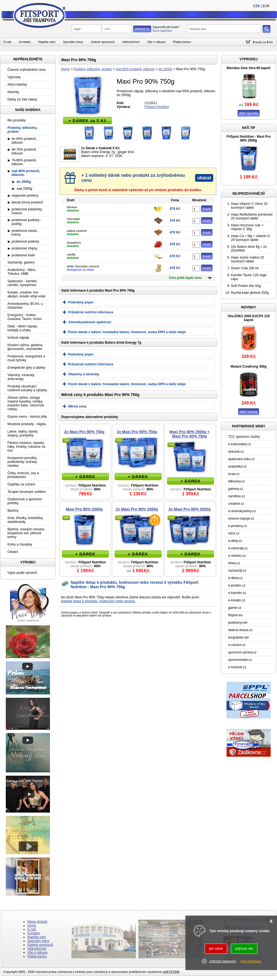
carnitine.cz (237, 496)
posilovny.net (238, 623)
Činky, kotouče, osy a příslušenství (23, 475)
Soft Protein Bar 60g (246, 286)
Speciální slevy (73, 42)
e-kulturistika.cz (240, 444)
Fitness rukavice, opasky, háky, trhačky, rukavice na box (26, 447)
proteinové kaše (23, 255)
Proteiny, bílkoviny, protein (93, 69)
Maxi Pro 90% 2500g (84, 509)
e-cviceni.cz (237, 645)
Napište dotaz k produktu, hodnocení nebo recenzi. (98, 601)
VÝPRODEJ (248, 59)
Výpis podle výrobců (22, 573)
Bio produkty (17, 120)
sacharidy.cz (237, 571)
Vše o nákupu (156, 42)
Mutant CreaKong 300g (249, 367)
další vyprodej (249, 113)
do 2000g (165, 69)
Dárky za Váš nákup (22, 99)
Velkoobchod (131, 42)
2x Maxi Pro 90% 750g (84, 432)
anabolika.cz (237, 466)
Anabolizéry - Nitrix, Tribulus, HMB (22, 272)
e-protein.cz (237, 585)
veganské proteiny (25, 196)
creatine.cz (236, 504)
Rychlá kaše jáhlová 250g (250, 293)
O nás (7, 42)
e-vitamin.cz (237, 556)
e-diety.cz (235, 541)
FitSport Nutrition (157, 107)
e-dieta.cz (235, 578)
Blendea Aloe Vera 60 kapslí (249, 68)
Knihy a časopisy (20, 544)
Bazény (13, 511)
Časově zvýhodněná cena (26, 70)
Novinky (13, 92)
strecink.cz (236, 452)
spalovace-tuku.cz (241, 459)
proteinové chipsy (24, 248)
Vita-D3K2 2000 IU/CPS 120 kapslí (248, 318)
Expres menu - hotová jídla (27, 417)
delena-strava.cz (240, 630)
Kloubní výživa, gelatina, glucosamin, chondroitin (25, 347)
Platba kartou (182, 42)
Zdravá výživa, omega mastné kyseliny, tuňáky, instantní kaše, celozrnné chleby (26, 403)
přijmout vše (244, 949)
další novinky (249, 412)
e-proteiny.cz (238, 526)
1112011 (151, 103)
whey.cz (234, 563)
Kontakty (25, 42)
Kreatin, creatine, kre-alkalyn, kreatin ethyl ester (27, 294)
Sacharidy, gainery (21, 262)
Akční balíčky (17, 85)
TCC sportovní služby (244, 437)
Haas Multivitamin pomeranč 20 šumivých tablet (252, 216)
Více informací (251, 961)
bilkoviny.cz (236, 481)
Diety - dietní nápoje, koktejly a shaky (23, 328)
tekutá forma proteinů (27, 202)
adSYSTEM (171, 972)
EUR (266, 6)
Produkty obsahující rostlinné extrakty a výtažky (27, 388)
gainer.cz (235, 608)
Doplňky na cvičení (21, 484)
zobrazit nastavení (223, 961)
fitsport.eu (235, 615)
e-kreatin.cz (237, 600)
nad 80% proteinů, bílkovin (135, 69)
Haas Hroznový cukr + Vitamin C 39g (247, 227)
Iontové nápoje (18, 338)
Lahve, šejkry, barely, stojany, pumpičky (23, 433)
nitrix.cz (234, 533)
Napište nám (47, 42)
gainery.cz (236, 489)
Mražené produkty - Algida (27, 424)
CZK (256, 6)
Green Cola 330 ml (245, 268)
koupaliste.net (238, 637)
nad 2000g (24, 189)
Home (65, 69)
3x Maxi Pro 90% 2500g (189, 509)
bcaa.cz (234, 474)
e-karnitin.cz (237, 593)
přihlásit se (142, 29)
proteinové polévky (25, 241)
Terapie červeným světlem (27, 492)
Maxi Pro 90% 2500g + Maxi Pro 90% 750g (190, 434)
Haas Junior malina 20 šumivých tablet (247, 259)
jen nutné (216, 949)
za (264, 42)
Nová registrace (162, 31)
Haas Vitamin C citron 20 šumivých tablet (249, 206)
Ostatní (13, 552)
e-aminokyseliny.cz (242, 511)
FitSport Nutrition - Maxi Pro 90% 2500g (249, 139)
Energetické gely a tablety (26, 368)
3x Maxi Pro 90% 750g (137, 432)
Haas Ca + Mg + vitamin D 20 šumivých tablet (250, 238)
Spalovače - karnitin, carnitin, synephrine (22, 283)
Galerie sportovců (103, 42)
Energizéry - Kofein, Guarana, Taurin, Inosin (25, 317)
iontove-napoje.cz (241, 518)
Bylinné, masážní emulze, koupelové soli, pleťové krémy (26, 533)
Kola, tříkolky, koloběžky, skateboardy (25, 520)
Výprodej (14, 77)
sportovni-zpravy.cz (242, 652)
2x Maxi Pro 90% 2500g (137, 509)
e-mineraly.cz (238, 548)
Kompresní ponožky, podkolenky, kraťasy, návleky (22, 462)
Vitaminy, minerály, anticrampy (21, 377)
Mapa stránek (37, 922)
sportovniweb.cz (240, 660)
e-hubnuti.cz (237, 667)
